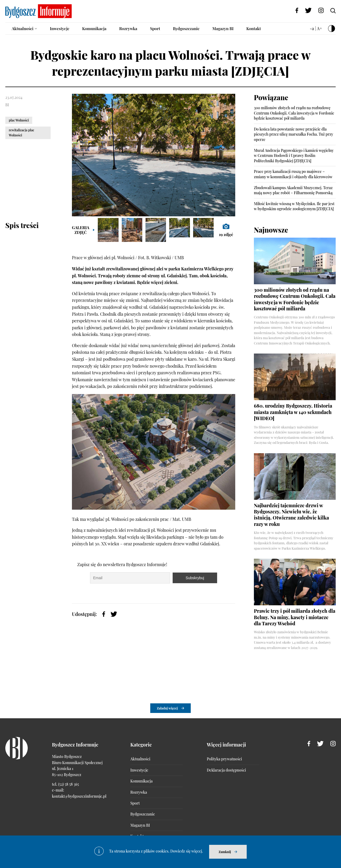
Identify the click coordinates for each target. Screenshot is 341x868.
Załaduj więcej (167, 708)
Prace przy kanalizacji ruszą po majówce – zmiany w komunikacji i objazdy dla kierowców (293, 174)
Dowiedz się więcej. (187, 851)
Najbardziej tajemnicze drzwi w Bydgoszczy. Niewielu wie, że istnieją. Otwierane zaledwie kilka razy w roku (291, 515)
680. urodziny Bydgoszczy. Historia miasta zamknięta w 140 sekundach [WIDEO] (293, 412)
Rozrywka (128, 29)
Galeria (81, 230)
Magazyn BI (223, 29)
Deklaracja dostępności (226, 770)
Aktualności (23, 29)
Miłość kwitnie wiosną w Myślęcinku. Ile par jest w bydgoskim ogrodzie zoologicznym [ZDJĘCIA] (294, 206)
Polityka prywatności (224, 759)
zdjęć (226, 230)
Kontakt (254, 29)
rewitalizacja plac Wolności (21, 133)
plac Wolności (19, 120)
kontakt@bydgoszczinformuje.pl (79, 796)
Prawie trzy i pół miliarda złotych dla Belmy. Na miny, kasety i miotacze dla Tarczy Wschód (295, 617)
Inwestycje (60, 29)
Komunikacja (94, 29)
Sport (155, 29)
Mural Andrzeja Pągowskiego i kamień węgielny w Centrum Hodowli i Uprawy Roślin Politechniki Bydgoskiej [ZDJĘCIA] (294, 156)
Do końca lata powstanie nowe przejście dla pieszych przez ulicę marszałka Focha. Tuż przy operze (293, 134)
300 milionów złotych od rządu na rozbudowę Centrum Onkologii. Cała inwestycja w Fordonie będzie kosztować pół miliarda (294, 113)
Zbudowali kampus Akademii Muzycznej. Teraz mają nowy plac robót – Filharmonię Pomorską (293, 190)
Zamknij (225, 852)
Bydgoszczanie (186, 29)
